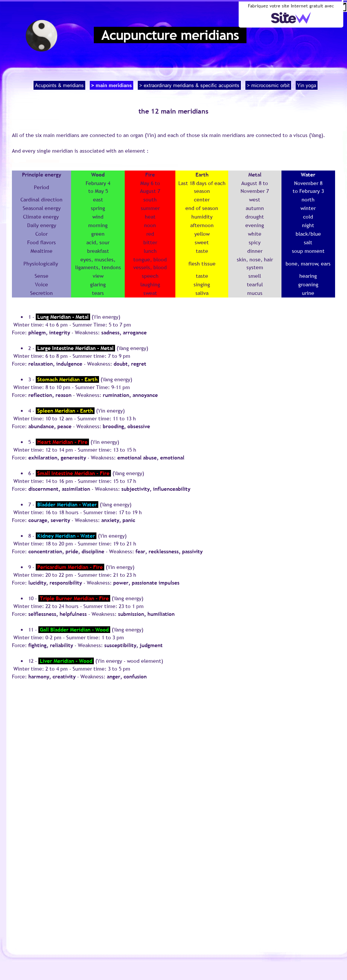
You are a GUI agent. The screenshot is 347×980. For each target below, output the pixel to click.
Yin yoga (307, 85)
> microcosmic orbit (268, 85)
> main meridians (112, 85)
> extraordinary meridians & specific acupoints (189, 85)
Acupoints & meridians (59, 85)
